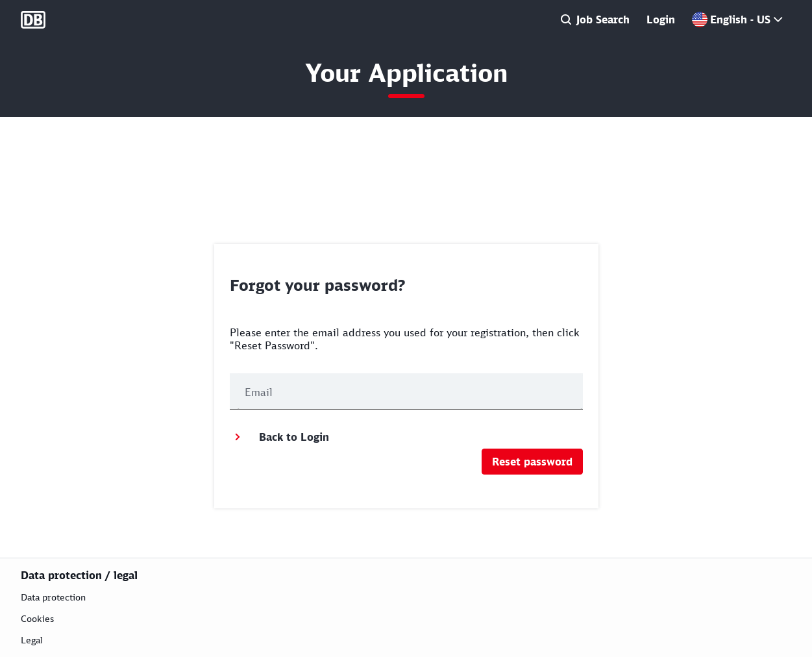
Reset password (532, 462)
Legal (32, 640)
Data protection (53, 597)
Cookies (37, 618)
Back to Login (279, 437)
